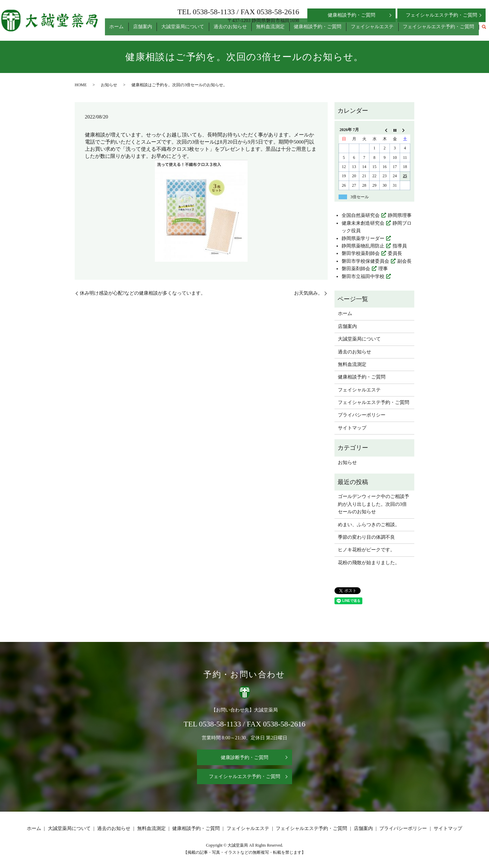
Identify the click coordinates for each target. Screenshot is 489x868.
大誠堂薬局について (208, 30)
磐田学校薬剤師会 (361, 253)
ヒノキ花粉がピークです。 (366, 550)
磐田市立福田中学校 (363, 276)
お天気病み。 (308, 293)
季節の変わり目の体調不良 (366, 537)
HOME (81, 85)
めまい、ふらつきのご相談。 (369, 525)
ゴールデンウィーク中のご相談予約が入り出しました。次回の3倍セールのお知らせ (374, 504)
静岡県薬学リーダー (363, 238)
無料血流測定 (286, 30)
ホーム (151, 30)
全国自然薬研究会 (361, 215)
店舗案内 (172, 30)
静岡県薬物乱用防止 (363, 246)
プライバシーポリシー (362, 415)
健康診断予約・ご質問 (244, 758)
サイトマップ (352, 428)
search (484, 30)
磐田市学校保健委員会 (365, 261)
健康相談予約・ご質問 (329, 30)
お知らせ (109, 85)
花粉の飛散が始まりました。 (369, 563)
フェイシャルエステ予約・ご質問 (441, 30)
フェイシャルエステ (379, 30)
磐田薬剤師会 (356, 269)
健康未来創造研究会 (363, 223)
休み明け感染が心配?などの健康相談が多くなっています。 (143, 293)
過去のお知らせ (251, 30)
